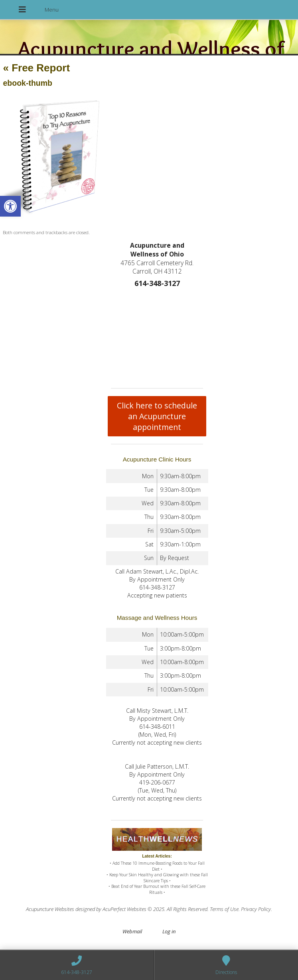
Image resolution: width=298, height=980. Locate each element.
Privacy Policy (256, 909)
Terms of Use (224, 909)
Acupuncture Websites (50, 909)
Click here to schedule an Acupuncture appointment (157, 416)
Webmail (132, 931)
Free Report (36, 68)
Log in (169, 931)
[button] (10, 206)
